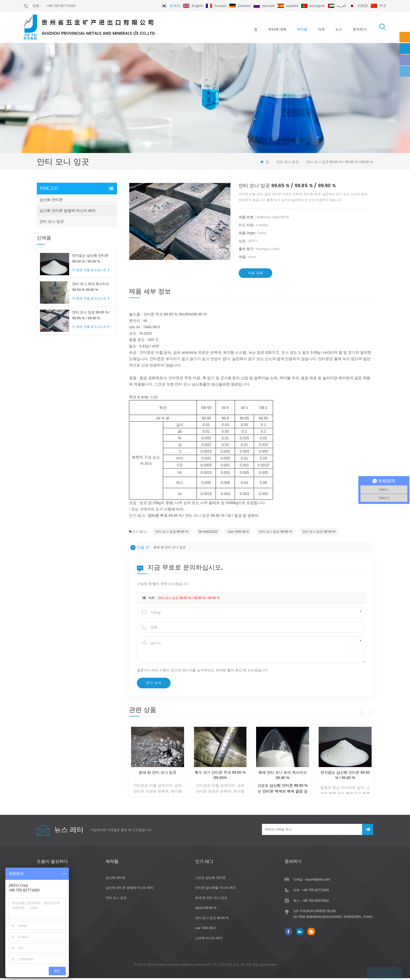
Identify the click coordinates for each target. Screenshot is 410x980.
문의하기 (360, 29)
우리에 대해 (277, 29)
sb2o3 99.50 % (206, 910)
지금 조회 (255, 275)
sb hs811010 (208, 534)
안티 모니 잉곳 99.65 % (172, 534)
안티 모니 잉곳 (288, 164)
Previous (362, 714)
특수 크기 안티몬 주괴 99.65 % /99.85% (220, 777)
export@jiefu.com (318, 881)
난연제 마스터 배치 (209, 940)
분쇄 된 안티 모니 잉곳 (170, 549)
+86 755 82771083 (61, 6)
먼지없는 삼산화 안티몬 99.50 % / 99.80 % (90, 261)
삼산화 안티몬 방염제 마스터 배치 (68, 213)
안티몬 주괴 (157, 518)
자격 (321, 29)
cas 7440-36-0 (238, 534)
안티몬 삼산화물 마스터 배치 (216, 890)
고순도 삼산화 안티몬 (210, 880)
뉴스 (339, 29)
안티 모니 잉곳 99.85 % (275, 534)
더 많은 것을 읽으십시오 (91, 272)
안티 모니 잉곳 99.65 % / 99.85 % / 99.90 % (91, 317)
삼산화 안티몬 (51, 202)
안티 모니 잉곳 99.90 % (319, 534)
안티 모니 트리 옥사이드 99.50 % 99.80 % (91, 289)
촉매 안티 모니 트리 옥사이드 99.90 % (283, 777)
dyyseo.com (268, 966)
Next (370, 714)
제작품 (302, 29)
